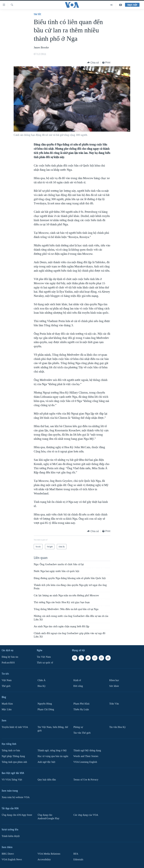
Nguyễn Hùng (45, 704)
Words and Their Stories (86, 756)
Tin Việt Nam (44, 657)
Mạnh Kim (7, 704)
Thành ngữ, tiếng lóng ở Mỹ (52, 750)
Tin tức (37, 14)
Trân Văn (114, 704)
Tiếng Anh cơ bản (11, 750)
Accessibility (44, 859)
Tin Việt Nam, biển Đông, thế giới (53, 729)
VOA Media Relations (49, 854)
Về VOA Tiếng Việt (12, 780)
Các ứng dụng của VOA (86, 815)
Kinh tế (77, 680)
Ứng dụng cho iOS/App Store (17, 815)
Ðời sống (78, 686)
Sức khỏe (114, 686)
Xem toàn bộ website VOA (16, 797)
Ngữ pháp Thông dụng (13, 756)
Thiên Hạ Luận (81, 709)
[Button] (93, 63)
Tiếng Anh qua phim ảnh (14, 762)
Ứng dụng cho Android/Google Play (48, 817)
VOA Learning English (85, 762)
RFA (76, 854)
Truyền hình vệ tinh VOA (15, 727)
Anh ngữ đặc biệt (46, 762)
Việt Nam (7, 680)
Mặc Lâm (7, 709)
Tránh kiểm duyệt (11, 836)
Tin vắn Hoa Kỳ (117, 727)
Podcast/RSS (8, 663)
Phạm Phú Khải (81, 704)
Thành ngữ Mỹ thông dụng (87, 750)
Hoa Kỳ (42, 686)
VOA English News (12, 859)
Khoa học (114, 680)
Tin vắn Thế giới (82, 733)
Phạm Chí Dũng (46, 709)
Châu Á (41, 680)
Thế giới (6, 686)
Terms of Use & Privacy (86, 780)
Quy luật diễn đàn (47, 780)
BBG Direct (8, 854)
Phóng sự (78, 727)
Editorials (78, 859)
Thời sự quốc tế (45, 663)
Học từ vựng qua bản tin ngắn (53, 756)
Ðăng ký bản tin (10, 657)
